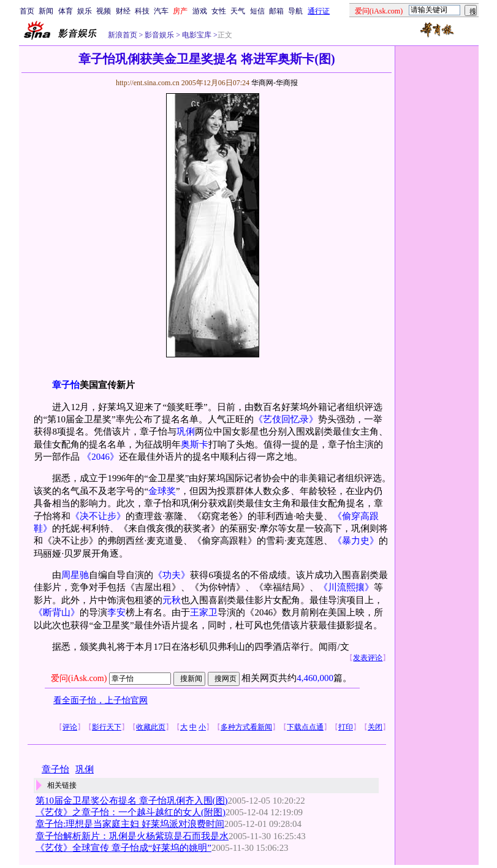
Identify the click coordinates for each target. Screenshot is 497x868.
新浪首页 (123, 35)
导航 (295, 11)
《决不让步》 (98, 516)
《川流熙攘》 (346, 587)
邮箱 (276, 11)
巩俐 (186, 432)
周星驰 (75, 575)
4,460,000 (315, 678)
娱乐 (85, 11)
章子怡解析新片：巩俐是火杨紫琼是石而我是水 (132, 836)
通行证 (319, 11)
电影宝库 (196, 35)
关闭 (375, 727)
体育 (66, 11)
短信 (257, 11)
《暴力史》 (356, 541)
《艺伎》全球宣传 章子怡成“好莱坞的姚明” (123, 848)
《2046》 (101, 457)
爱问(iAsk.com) (79, 678)
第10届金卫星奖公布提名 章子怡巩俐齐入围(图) (132, 801)
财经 (123, 11)
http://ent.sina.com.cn (149, 83)
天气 (238, 11)
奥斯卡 (195, 444)
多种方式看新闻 (246, 727)
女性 (219, 11)
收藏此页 (151, 727)
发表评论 (368, 658)
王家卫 (204, 612)
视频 (104, 11)
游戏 (200, 11)
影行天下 (107, 727)
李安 (116, 612)
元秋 (172, 600)
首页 (27, 11)
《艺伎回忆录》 (286, 419)
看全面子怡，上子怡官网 (101, 700)
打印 (346, 727)
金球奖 (162, 491)
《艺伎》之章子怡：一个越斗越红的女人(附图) (131, 812)
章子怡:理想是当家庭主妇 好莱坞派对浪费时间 (130, 824)
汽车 (161, 11)
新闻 (46, 11)
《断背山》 (57, 612)
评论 (70, 727)
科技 (142, 11)
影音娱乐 (159, 35)
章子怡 (55, 769)
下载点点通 (305, 727)
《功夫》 (172, 575)
